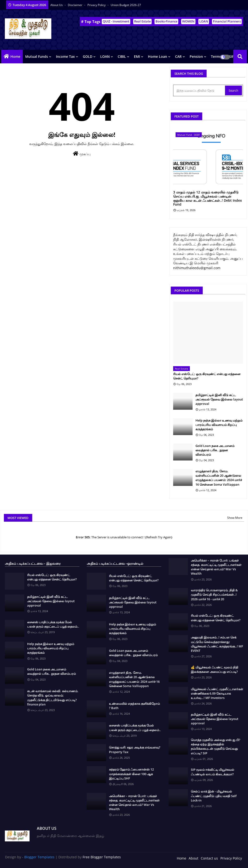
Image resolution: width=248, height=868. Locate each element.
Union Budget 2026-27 (126, 5)
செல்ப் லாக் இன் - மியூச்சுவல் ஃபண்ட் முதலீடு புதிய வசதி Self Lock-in (214, 796)
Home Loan (158, 56)
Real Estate (142, 21)
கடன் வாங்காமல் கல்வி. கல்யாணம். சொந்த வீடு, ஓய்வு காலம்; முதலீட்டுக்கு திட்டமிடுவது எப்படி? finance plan (53, 698)
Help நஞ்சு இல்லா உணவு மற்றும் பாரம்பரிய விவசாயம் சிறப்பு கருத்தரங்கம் (219, 425)
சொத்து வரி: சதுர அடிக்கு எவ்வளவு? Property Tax (135, 749)
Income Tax (65, 56)
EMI (137, 56)
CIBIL (122, 56)
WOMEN (188, 21)
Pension (196, 56)
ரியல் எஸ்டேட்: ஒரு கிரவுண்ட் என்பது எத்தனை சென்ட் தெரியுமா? (207, 376)
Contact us (209, 858)
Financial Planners (227, 21)
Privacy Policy (97, 5)
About (194, 858)
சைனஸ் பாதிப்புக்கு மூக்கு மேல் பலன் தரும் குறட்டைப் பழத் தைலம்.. (53, 624)
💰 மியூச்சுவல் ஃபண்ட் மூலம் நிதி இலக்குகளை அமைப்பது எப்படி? (215, 669)
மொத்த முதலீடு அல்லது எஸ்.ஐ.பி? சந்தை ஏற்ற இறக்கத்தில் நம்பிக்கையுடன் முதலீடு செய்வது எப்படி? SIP (216, 746)
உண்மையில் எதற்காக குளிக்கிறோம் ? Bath (134, 706)
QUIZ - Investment (116, 21)
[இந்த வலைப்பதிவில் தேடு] (200, 90)
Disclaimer (75, 5)
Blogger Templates (39, 857)
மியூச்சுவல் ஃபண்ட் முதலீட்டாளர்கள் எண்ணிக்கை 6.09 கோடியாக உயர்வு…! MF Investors (217, 693)
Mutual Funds (37, 56)
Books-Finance (166, 21)
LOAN (204, 21)
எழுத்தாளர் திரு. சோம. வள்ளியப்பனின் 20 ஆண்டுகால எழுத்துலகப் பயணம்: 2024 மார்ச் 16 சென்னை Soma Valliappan (219, 478)
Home (15, 56)
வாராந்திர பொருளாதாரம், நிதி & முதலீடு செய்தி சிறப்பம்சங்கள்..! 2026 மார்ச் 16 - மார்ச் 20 (214, 594)
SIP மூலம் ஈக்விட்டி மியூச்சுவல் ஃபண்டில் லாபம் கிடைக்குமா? (213, 772)
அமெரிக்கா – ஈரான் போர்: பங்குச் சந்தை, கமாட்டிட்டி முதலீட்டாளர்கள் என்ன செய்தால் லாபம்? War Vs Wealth (134, 803)
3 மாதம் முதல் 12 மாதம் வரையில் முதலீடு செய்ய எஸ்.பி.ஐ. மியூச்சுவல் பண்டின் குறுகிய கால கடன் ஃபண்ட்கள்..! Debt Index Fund (208, 198)
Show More (235, 518)
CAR (178, 56)
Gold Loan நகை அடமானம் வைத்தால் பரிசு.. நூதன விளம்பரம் (215, 450)
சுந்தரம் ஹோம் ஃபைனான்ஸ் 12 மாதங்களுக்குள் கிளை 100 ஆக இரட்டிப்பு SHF (131, 774)
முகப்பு (82, 154)
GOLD (88, 56)
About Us (57, 5)
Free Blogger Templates (102, 857)
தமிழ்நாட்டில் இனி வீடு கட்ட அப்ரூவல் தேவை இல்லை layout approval (219, 399)
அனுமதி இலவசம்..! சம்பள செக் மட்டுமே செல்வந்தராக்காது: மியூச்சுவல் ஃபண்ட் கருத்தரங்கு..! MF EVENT (217, 644)
